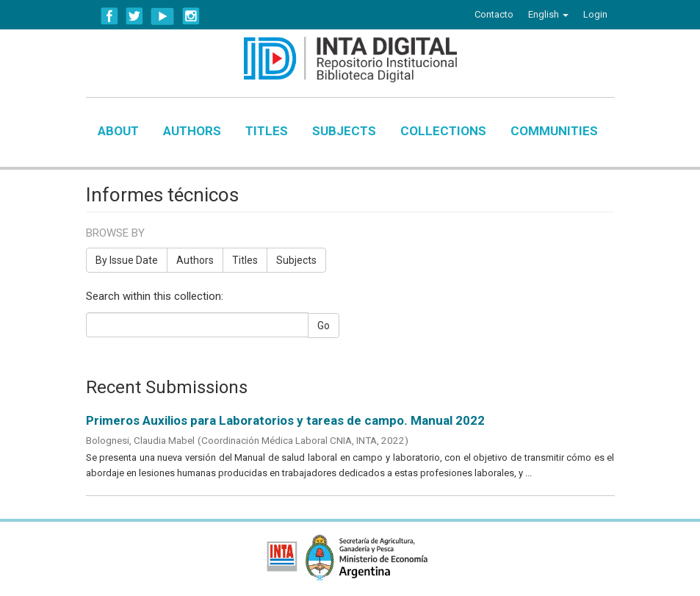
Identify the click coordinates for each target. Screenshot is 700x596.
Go (324, 326)
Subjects (344, 131)
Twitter (134, 16)
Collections (443, 131)
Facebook (109, 16)
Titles (267, 131)
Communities (554, 131)
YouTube (163, 16)
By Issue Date (127, 260)
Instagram (191, 16)
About (118, 131)
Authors (192, 131)
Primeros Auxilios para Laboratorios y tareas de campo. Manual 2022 (285, 420)
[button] (548, 15)
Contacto (494, 14)
